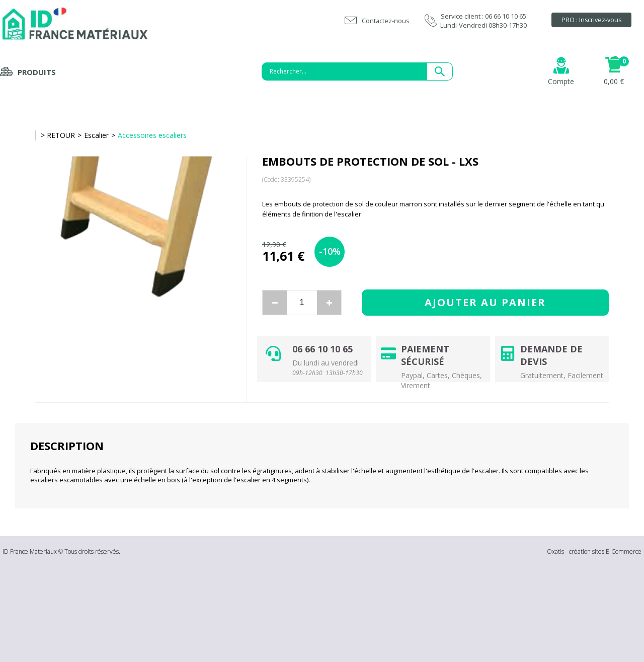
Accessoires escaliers (152, 135)
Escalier (96, 135)
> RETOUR (58, 135)
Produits (37, 72)
